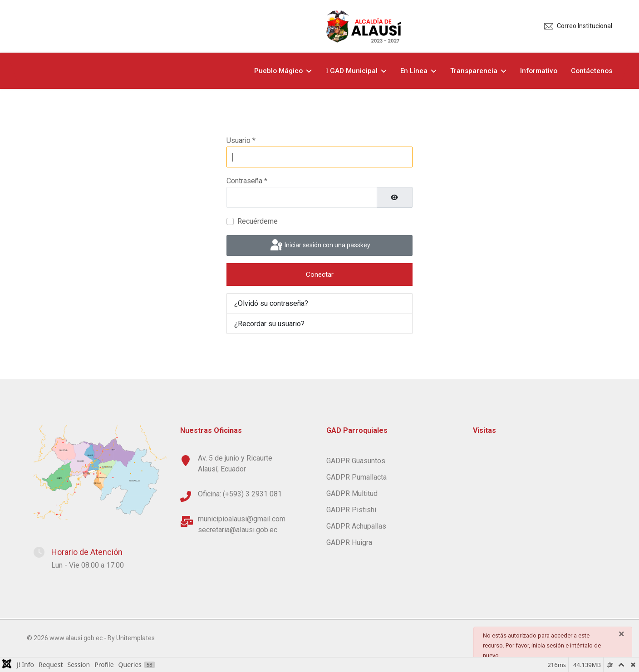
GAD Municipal (351, 71)
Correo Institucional (585, 26)
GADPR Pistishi (351, 510)
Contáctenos (592, 71)
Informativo (539, 71)
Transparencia (474, 71)
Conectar (320, 275)
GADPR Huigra (349, 542)
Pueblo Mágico (278, 71)
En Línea (414, 71)
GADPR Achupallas (356, 526)
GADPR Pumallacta (356, 477)
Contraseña (247, 181)
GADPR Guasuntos (356, 461)
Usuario (241, 140)
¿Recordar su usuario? (269, 324)
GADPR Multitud (352, 493)
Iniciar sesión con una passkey (319, 245)
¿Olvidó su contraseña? (271, 303)
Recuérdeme (258, 221)
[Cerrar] (622, 634)
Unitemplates (135, 638)
